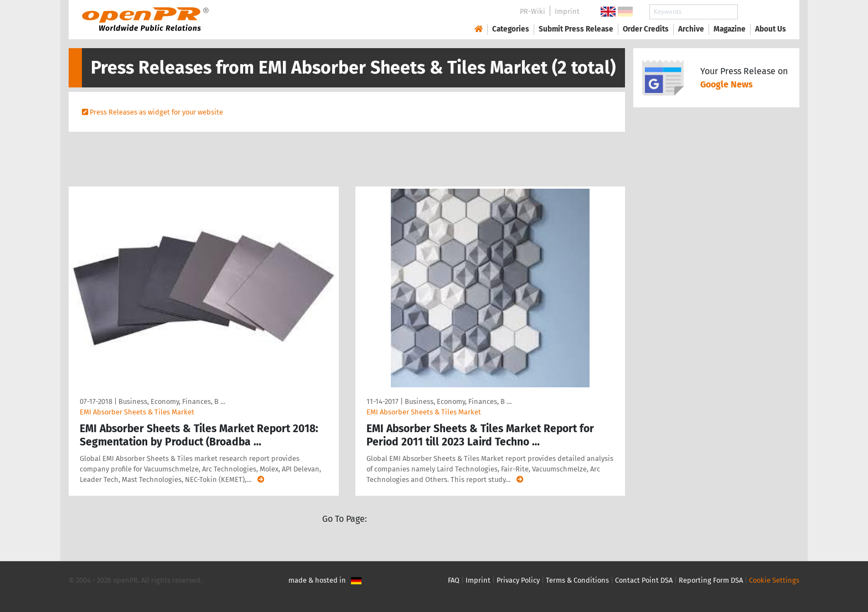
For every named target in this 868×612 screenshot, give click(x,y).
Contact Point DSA (644, 580)
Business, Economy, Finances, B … (172, 401)
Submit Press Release (576, 29)
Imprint (567, 11)
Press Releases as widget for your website (156, 112)
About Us (771, 29)
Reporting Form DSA (711, 580)
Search (762, 12)
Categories (511, 29)
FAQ (454, 580)
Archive (691, 29)
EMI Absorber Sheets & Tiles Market (137, 412)
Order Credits (646, 29)
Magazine (730, 29)
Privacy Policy (518, 580)
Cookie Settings (774, 580)
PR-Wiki (533, 11)
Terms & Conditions (577, 580)
